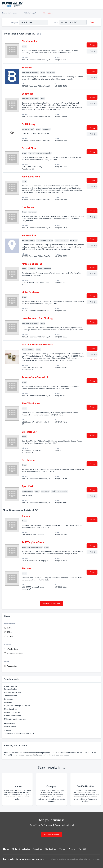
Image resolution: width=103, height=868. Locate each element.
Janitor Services (11, 696)
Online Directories (21, 849)
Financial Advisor (11, 709)
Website (93, 51)
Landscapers (9, 699)
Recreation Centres (12, 712)
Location (55, 23)
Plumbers (8, 702)
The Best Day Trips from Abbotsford (19, 733)
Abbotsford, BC (30, 13)
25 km (9, 628)
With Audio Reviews (15, 653)
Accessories (12, 666)
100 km (10, 636)
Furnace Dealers (11, 689)
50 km (9, 632)
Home (6, 849)
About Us (38, 849)
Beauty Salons (10, 726)
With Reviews (12, 649)
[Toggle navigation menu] (100, 4)
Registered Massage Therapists (17, 706)
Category (14, 23)
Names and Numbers (34, 859)
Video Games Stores (13, 716)
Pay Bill (82, 849)
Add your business (52, 835)
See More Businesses (51, 603)
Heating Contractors (13, 692)
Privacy (72, 849)
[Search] (93, 22)
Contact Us (51, 849)
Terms (62, 849)
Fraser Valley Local (10, 13)
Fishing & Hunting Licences (15, 719)
